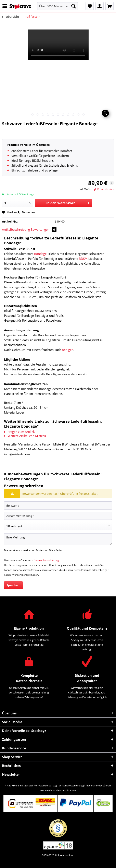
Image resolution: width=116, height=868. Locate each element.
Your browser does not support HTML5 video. (58, 45)
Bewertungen (44, 229)
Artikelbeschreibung (16, 229)
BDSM (83, 259)
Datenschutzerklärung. (47, 560)
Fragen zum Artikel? (20, 432)
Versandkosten (67, 786)
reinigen (68, 350)
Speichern (13, 585)
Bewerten (26, 212)
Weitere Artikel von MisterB (25, 436)
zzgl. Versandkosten (103, 189)
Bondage (40, 254)
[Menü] (6, 6)
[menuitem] (6, 6)
